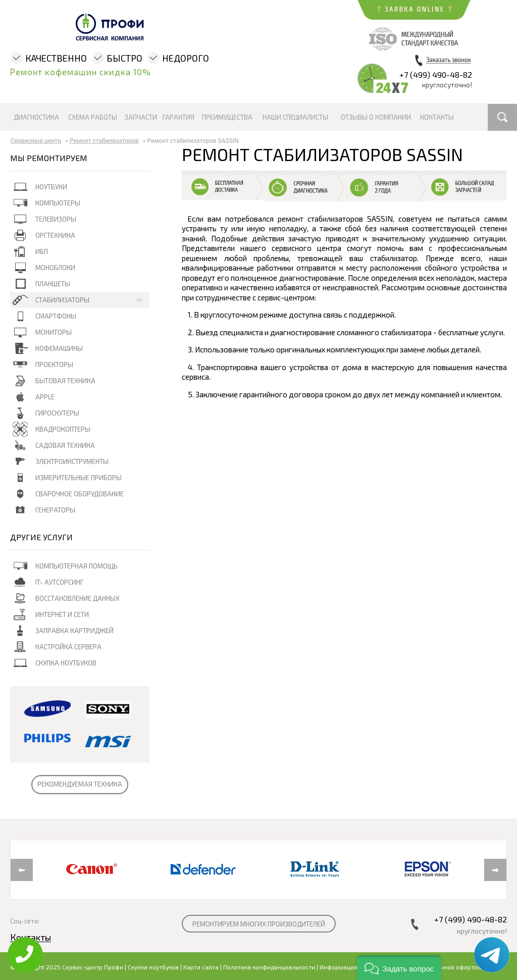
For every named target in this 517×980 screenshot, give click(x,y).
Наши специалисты (295, 117)
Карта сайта (201, 967)
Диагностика (36, 117)
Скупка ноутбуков (153, 967)
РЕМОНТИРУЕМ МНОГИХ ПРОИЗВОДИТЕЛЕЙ (259, 924)
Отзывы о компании (376, 117)
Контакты (437, 117)
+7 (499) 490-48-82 (436, 74)
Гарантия (178, 117)
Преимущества (227, 117)
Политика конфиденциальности (269, 967)
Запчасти (141, 117)
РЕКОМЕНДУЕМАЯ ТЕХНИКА (80, 784)
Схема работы (93, 117)
